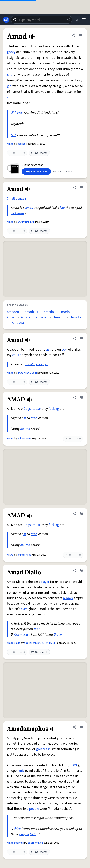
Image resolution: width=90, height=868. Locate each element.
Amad (10, 144)
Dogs (27, 409)
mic (22, 771)
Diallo (58, 634)
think (17, 829)
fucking (54, 409)
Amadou (77, 317)
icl (47, 364)
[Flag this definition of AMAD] (81, 398)
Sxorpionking (35, 843)
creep (40, 364)
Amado (65, 312)
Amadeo (13, 312)
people (34, 809)
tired (34, 418)
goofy (11, 52)
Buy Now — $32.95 (36, 172)
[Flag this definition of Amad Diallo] (81, 571)
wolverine (18, 213)
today (34, 834)
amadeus (31, 312)
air (9, 97)
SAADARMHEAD (26, 222)
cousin (17, 355)
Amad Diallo (14, 643)
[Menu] (84, 20)
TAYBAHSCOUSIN (27, 373)
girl (9, 75)
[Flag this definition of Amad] (80, 35)
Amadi (26, 317)
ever (37, 629)
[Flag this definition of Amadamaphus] (81, 727)
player (45, 582)
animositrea (24, 439)
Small (11, 199)
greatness (43, 749)
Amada (49, 312)
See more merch (62, 172)
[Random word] (68, 20)
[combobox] (42, 20)
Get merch (39, 153)
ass (48, 350)
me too (25, 429)
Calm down (22, 634)
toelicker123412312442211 (40, 643)
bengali (21, 199)
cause (37, 409)
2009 (73, 765)
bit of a (30, 364)
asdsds (21, 144)
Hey (20, 113)
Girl (13, 113)
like (62, 208)
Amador (59, 317)
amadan (42, 317)
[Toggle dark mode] (77, 20)
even (24, 609)
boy (64, 350)
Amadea (18, 323)
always (68, 598)
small (29, 208)
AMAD (10, 439)
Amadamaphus (15, 843)
